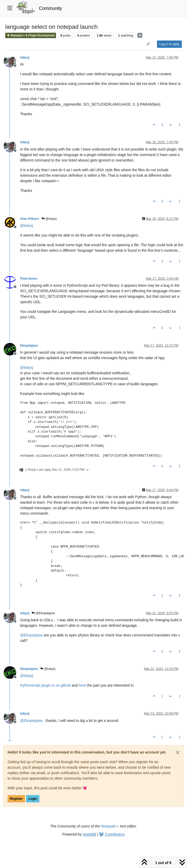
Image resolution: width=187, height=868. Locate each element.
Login (33, 799)
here (82, 685)
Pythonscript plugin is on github (45, 685)
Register (16, 799)
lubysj (25, 58)
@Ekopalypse (43, 613)
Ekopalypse (29, 346)
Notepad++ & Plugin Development (31, 35)
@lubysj (49, 219)
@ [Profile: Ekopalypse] (31, 635)
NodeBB (89, 834)
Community (50, 8)
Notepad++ (110, 826)
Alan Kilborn (30, 219)
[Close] (178, 752)
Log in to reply (169, 44)
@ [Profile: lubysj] (27, 226)
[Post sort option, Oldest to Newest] (149, 44)
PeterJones (29, 279)
